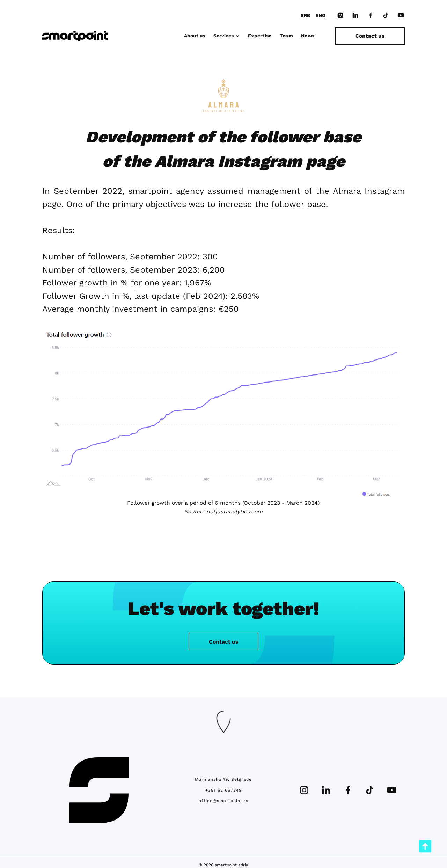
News (308, 36)
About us (195, 36)
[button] (227, 36)
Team (286, 36)
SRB (305, 15)
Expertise (260, 36)
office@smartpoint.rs (223, 801)
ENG (320, 15)
